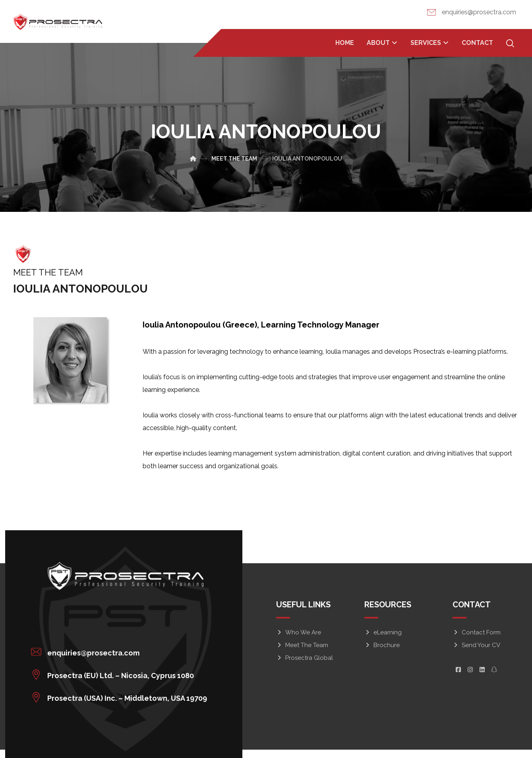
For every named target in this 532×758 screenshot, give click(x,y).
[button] (118, 650)
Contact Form (477, 633)
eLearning (383, 633)
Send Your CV (476, 646)
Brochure (382, 646)
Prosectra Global (305, 658)
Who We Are (299, 633)
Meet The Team (302, 646)
